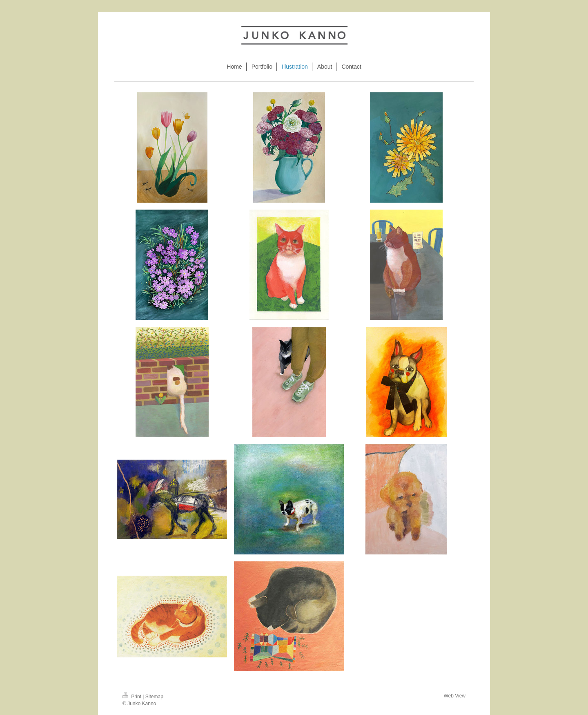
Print (133, 697)
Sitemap (154, 697)
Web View (454, 696)
